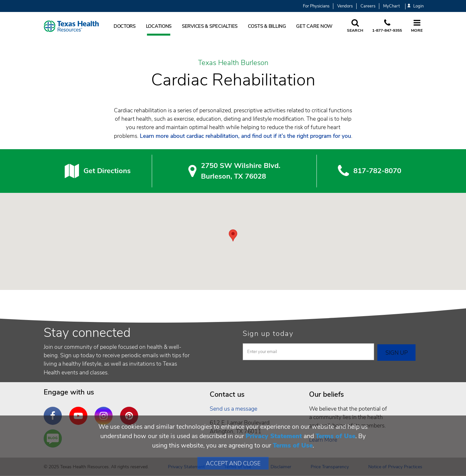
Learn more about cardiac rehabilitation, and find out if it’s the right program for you (245, 136)
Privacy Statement (274, 436)
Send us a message (233, 409)
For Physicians (316, 6)
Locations (159, 26)
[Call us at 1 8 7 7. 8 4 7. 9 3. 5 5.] (387, 26)
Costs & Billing (267, 26)
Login (416, 6)
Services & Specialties (210, 26)
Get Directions (107, 171)
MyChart (391, 6)
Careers (368, 6)
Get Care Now (314, 26)
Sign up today (268, 334)
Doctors (125, 26)
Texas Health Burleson (233, 63)
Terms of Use (335, 436)
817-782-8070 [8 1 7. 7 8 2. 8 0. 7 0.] (377, 171)
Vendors (345, 6)
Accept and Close (233, 463)
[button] (233, 235)
